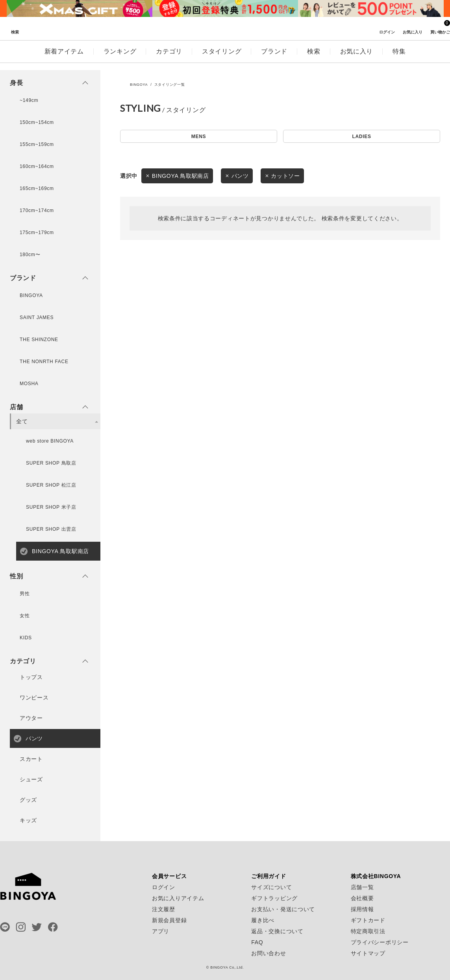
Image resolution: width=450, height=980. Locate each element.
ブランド (274, 58)
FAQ (257, 942)
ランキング (120, 58)
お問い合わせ (269, 953)
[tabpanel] (80, 8)
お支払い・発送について (283, 909)
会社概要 (362, 898)
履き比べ (263, 920)
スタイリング (222, 58)
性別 (16, 576)
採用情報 (362, 909)
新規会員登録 (169, 920)
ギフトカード (368, 920)
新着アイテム (64, 58)
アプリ (161, 931)
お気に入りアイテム (178, 898)
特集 (399, 58)
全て (22, 421)
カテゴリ (169, 58)
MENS (199, 138)
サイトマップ (368, 953)
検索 (314, 58)
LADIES (361, 138)
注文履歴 (164, 909)
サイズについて (271, 887)
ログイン (164, 887)
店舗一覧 (362, 887)
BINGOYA (139, 85)
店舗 (16, 407)
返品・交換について (277, 931)
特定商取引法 (368, 931)
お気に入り (357, 58)
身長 (16, 83)
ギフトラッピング (274, 898)
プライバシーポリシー (380, 942)
